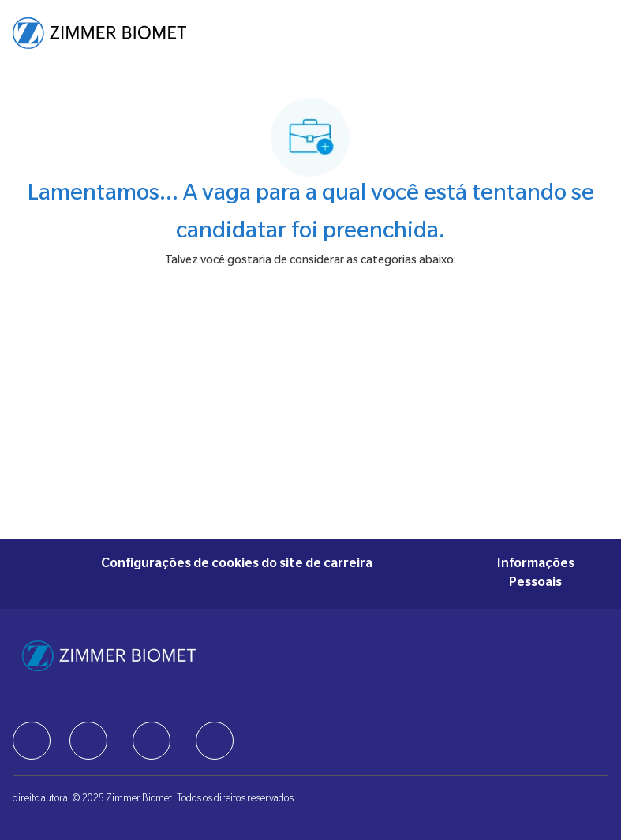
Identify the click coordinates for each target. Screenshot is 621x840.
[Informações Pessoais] (535, 574)
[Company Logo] (99, 34)
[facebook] (32, 741)
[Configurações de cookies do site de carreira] (237, 574)
